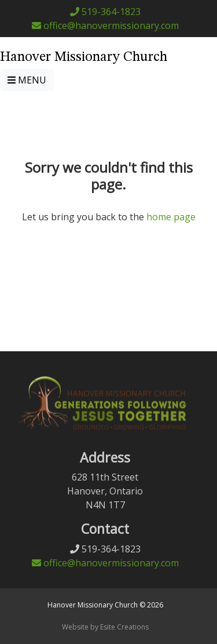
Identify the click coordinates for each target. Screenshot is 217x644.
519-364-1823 (105, 12)
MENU (27, 80)
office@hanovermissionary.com (105, 26)
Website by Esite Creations (105, 627)
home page (171, 217)
